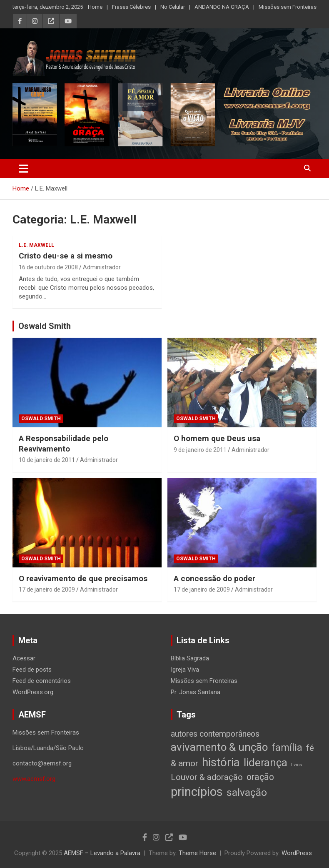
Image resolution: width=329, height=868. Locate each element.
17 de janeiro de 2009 (47, 590)
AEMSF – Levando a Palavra (102, 853)
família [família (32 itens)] (287, 748)
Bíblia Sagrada (190, 658)
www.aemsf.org (34, 779)
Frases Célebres (131, 7)
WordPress (297, 853)
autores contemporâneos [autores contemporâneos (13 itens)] (215, 734)
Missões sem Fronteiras (288, 7)
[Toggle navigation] (24, 168)
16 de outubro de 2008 (48, 267)
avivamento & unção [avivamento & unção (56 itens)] (219, 747)
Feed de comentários (42, 681)
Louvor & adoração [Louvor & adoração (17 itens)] (207, 777)
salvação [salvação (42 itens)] (247, 792)
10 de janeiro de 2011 (47, 460)
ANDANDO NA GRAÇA (222, 7)
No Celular (173, 7)
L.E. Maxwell (36, 245)
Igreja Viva (185, 670)
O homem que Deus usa (217, 438)
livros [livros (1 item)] (297, 765)
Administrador (102, 267)
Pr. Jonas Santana (196, 692)
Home (95, 7)
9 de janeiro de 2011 (200, 450)
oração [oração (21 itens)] (260, 777)
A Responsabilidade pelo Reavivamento (64, 444)
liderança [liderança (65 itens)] (265, 762)
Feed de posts (32, 670)
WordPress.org (33, 692)
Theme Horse (197, 853)
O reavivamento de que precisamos (83, 578)
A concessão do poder (214, 578)
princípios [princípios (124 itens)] (197, 792)
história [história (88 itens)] (221, 762)
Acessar (24, 658)
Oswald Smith (45, 326)
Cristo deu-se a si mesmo (66, 256)
